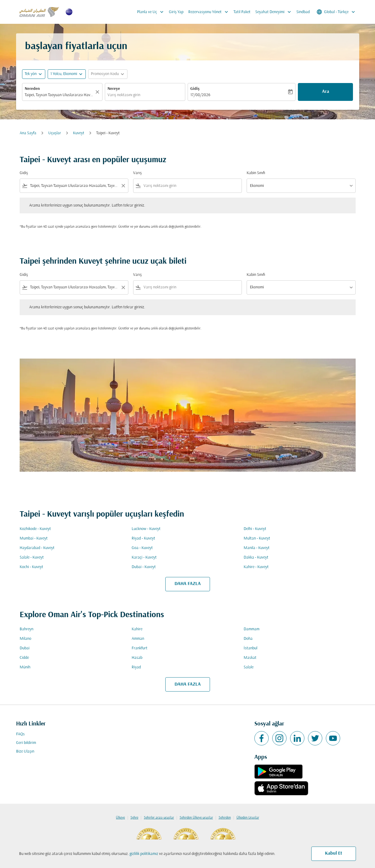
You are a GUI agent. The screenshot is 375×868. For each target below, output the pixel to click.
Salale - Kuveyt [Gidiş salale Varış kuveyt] (32, 557)
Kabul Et (334, 853)
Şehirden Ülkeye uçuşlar (196, 818)
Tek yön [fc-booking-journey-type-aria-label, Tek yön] (31, 74)
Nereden (32, 89)
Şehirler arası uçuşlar (159, 818)
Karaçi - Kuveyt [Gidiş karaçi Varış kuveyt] (144, 557)
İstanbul (250, 648)
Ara (326, 92)
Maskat (250, 658)
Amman (138, 639)
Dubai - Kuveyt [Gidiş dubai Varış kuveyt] (144, 567)
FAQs (20, 734)
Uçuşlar (55, 133)
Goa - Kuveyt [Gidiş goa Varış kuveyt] (142, 548)
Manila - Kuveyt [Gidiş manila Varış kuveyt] (257, 548)
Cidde (24, 658)
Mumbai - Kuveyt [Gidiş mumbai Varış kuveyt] (34, 538)
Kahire (137, 629)
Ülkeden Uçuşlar (248, 818)
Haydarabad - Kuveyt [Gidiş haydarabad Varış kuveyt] (37, 548)
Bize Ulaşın (25, 752)
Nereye (114, 89)
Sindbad (303, 12)
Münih (25, 667)
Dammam (252, 629)
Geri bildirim (26, 743)
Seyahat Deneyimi (275, 12)
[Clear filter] (123, 186)
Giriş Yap (176, 12)
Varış (137, 173)
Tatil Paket (242, 12)
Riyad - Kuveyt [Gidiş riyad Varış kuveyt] (143, 538)
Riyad (136, 667)
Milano (25, 639)
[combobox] (59, 95)
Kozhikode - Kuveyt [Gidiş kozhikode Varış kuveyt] (35, 529)
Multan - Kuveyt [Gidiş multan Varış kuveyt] (257, 538)
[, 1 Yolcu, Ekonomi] (64, 74)
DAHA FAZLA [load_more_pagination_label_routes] (188, 584)
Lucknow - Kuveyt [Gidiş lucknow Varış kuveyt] (146, 529)
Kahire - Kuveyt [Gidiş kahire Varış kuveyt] (256, 567)
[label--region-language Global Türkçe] (336, 12)
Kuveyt (79, 133)
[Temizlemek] (98, 92)
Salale (249, 667)
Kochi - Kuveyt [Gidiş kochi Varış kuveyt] (31, 567)
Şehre (134, 818)
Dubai (25, 648)
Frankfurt (140, 648)
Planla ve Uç (152, 12)
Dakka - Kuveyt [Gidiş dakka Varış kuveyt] (256, 557)
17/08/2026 (200, 95)
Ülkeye (120, 818)
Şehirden (225, 818)
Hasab (137, 658)
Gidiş (195, 89)
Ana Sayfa (28, 133)
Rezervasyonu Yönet (210, 12)
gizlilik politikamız (144, 854)
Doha (248, 639)
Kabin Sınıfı (256, 173)
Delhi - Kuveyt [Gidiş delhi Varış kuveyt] (255, 529)
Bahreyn (27, 629)
